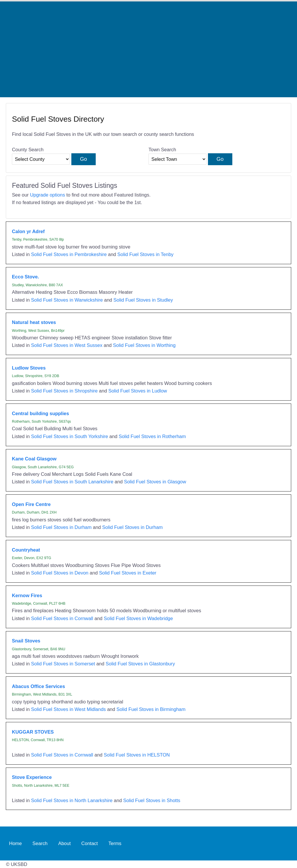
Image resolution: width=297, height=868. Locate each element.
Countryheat (26, 550)
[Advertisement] (148, 49)
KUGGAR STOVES (33, 732)
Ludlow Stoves (29, 368)
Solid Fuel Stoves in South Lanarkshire (72, 482)
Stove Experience (32, 777)
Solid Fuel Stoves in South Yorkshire (70, 436)
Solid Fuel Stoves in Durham (61, 527)
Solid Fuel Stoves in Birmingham (151, 709)
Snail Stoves (26, 641)
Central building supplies (40, 413)
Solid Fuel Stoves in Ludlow (137, 391)
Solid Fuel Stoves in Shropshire (64, 391)
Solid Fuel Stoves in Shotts (152, 800)
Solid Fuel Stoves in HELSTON (137, 755)
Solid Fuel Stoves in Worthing (144, 345)
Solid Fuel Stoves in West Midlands (68, 709)
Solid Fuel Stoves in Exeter (128, 573)
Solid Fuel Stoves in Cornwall (62, 618)
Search (40, 843)
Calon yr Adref (28, 231)
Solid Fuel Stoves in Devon (60, 573)
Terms (115, 843)
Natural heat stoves (34, 322)
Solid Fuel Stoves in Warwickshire (67, 300)
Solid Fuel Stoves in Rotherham (152, 436)
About (65, 843)
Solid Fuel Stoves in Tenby (146, 254)
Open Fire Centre (31, 504)
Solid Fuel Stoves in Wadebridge (138, 618)
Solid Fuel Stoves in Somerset (63, 664)
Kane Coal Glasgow (34, 459)
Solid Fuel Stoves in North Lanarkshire (72, 800)
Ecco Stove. (25, 277)
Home (15, 843)
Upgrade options (47, 195)
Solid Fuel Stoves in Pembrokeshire (69, 254)
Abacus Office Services (38, 686)
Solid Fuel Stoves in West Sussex (67, 345)
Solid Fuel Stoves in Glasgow (155, 482)
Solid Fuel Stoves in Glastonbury (140, 664)
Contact (89, 843)
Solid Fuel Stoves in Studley (143, 300)
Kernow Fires (27, 595)
